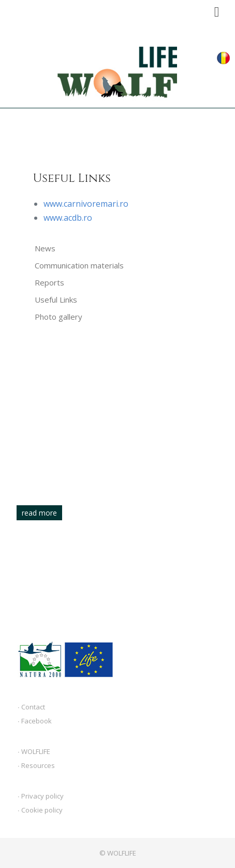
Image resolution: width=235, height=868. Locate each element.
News (45, 248)
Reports (49, 282)
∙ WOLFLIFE (34, 751)
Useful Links (56, 300)
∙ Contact (31, 707)
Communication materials (79, 265)
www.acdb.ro (68, 218)
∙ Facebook (35, 721)
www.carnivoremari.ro (86, 204)
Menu (217, 9)
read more (39, 513)
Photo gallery (58, 317)
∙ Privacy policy (41, 796)
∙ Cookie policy (40, 810)
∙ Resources (36, 765)
